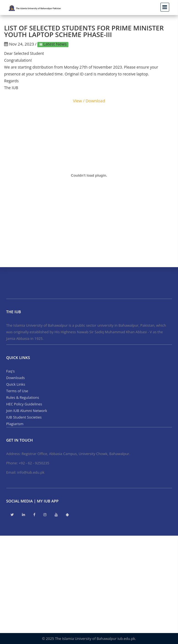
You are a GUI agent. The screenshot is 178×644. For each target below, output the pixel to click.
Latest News (55, 44)
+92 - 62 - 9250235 (34, 463)
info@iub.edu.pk (31, 472)
